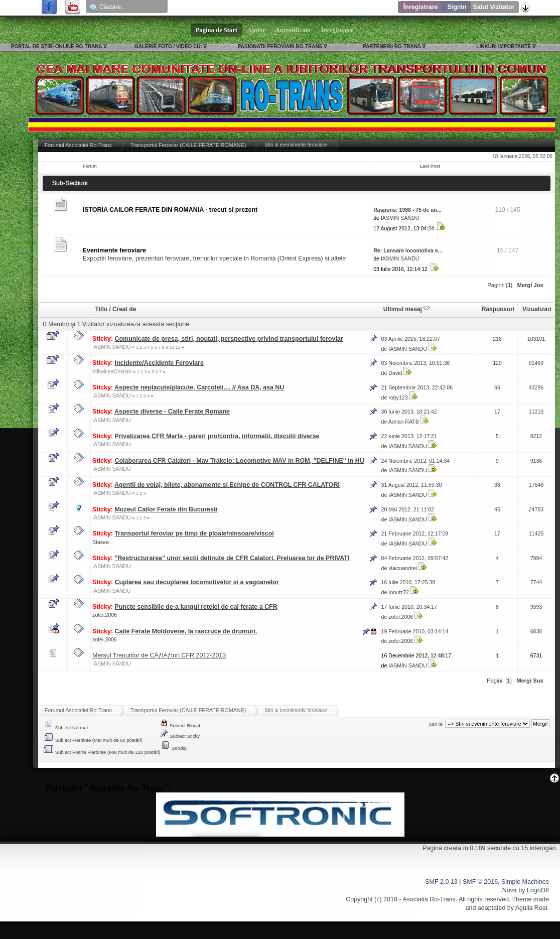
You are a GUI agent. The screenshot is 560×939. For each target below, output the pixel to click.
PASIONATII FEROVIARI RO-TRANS (280, 46)
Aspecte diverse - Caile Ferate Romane (172, 412)
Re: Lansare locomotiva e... (408, 250)
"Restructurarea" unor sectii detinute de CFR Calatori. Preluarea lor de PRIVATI (232, 558)
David (395, 373)
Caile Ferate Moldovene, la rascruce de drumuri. (186, 631)
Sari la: (436, 724)
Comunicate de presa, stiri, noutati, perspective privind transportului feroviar (229, 339)
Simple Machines (525, 882)
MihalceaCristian (112, 371)
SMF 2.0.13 (441, 882)
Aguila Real (531, 908)
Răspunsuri (498, 309)
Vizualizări (537, 309)
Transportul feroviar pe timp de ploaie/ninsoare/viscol (194, 533)
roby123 (398, 397)
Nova (510, 890)
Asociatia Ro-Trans (429, 899)
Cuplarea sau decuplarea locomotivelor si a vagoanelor (196, 582)
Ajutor (256, 30)
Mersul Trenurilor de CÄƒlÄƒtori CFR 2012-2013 (159, 655)
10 (172, 347)
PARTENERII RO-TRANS (392, 46)
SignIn (457, 7)
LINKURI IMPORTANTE (504, 46)
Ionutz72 (399, 592)
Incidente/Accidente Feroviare (159, 363)
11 (178, 347)
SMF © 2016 (480, 882)
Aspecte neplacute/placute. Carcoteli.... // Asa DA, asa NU (199, 387)
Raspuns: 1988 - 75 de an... (407, 210)
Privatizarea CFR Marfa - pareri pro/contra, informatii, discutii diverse (217, 436)
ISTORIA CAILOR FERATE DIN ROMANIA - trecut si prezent (170, 210)
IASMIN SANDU (400, 218)
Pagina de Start (217, 30)
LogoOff (538, 890)
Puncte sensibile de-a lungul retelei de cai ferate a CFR (196, 607)
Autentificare (293, 30)
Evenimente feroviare (114, 250)
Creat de (124, 309)
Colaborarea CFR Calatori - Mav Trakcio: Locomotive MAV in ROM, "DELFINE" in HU (239, 461)
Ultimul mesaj (406, 309)
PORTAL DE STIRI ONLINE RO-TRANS (56, 46)
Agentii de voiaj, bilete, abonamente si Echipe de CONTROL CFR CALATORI (227, 485)
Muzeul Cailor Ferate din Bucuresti (166, 509)
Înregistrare (421, 7)
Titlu (101, 309)
